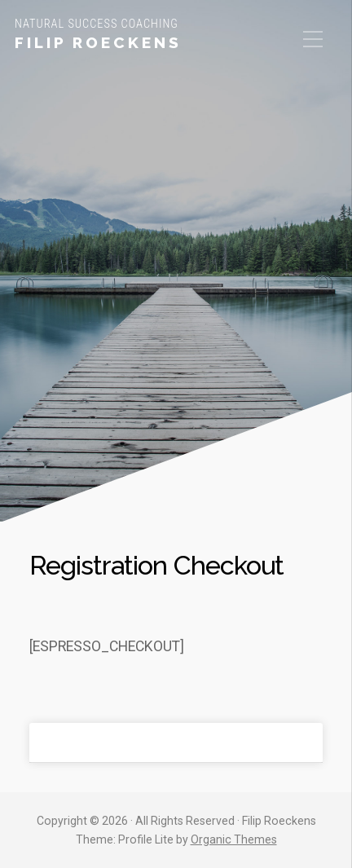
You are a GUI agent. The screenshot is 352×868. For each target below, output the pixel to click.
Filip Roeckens (98, 42)
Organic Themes (234, 839)
